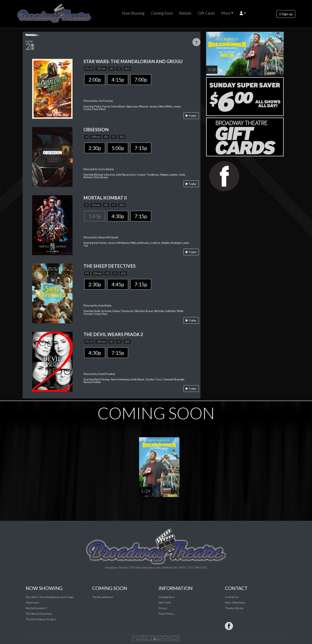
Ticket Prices (166, 614)
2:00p (95, 80)
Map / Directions (235, 602)
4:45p (118, 284)
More (226, 13)
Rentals (185, 13)
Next (196, 42)
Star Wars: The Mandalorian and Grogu (50, 597)
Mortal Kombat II (36, 608)
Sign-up (286, 14)
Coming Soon (162, 13)
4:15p (118, 80)
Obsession (32, 602)
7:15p (141, 148)
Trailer (191, 116)
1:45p (95, 216)
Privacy (163, 608)
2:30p (95, 148)
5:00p (118, 148)
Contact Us (232, 597)
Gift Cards (206, 13)
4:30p (118, 216)
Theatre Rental (234, 608)
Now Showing (133, 13)
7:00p (141, 80)
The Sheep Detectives (39, 614)
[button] (243, 13)
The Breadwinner (103, 597)
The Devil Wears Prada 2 (41, 619)
